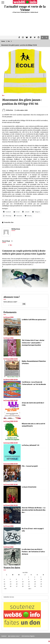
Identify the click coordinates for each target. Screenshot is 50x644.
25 (4, 586)
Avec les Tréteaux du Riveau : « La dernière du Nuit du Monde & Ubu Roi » (34, 510)
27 (17, 586)
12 (11, 582)
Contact (4, 636)
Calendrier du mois (9, 597)
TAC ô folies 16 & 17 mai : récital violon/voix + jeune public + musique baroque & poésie (33, 343)
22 (29, 584)
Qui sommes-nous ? (14, 636)
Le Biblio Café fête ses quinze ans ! (34, 320)
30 (35, 586)
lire (3, 95)
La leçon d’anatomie (29, 487)
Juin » (30, 589)
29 (29, 586)
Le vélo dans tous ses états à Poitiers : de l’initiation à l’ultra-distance (33, 552)
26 (11, 586)
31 (41, 586)
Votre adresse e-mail (10, 302)
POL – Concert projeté (30, 466)
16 (35, 582)
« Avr (5, 589)
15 (29, 582)
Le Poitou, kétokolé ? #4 (30, 445)
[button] (43, 38)
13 (17, 582)
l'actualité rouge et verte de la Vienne (25, 8)
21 (23, 584)
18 (4, 584)
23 (35, 584)
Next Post (7, 241)
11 (4, 582)
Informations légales (28, 636)
